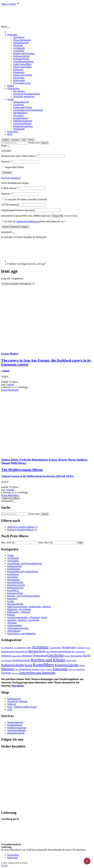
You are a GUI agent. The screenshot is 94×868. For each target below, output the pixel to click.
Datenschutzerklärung (27, 221)
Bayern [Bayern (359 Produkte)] (33, 651)
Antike (10, 555)
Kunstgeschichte (21, 59)
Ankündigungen (21, 43)
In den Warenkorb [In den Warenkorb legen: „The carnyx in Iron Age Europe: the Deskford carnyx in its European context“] (10, 390)
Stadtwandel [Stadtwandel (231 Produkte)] (60, 669)
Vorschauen (19, 37)
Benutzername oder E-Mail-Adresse (19, 156)
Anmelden (7, 173)
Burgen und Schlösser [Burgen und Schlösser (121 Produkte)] (61, 652)
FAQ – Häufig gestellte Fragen (22, 707)
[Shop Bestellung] (18, 284)
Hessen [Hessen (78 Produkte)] (67, 656)
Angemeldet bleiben (14, 167)
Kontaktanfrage (21, 118)
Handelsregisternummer (18, 210)
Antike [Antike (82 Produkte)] (29, 648)
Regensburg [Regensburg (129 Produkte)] (25, 669)
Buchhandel (19, 129)
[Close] (9, 28)
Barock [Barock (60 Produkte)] (88, 648)
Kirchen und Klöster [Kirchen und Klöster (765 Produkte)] (48, 660)
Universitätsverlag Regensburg (28, 110)
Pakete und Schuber (23, 75)
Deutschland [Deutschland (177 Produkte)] (40, 656)
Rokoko (11, 615)
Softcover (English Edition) (20, 530)
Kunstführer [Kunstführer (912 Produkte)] (44, 665)
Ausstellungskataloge (23, 61)
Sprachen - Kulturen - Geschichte (23, 620)
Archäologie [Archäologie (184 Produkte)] (69, 647)
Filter (80, 543)
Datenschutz (13, 855)
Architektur (19, 51)
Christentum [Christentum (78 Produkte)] (80, 652)
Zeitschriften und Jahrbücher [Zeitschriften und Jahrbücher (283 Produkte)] (37, 673)
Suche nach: (34, 143)
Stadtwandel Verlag (23, 107)
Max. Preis (44, 542)
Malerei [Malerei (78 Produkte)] (82, 666)
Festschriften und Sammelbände (23, 572)
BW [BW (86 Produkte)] (73, 652)
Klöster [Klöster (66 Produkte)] (68, 661)
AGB (10, 709)
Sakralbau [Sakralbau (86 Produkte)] (35, 669)
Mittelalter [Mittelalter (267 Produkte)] (8, 669)
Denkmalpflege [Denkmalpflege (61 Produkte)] (16, 656)
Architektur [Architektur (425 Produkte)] (40, 647)
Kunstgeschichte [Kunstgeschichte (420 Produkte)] (67, 665)
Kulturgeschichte (21, 56)
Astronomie (13, 561)
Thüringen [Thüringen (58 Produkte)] (15, 673)
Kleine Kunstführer (22, 67)
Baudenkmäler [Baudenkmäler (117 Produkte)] (8, 652)
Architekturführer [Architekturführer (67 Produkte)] (55, 648)
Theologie (18, 45)
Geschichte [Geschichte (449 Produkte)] (56, 655)
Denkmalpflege (15, 566)
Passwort (6, 162)
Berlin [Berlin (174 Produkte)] (42, 651)
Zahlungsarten (14, 699)
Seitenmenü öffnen (11, 498)
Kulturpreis (13, 132)
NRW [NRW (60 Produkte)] (17, 669)
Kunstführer (13, 590)
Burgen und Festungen (24, 53)
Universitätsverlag (22, 83)
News (10, 134)
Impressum (12, 858)
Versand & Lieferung (17, 701)
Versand (10, 385)
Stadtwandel (19, 80)
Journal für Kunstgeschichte (27, 94)
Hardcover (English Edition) (21, 527)
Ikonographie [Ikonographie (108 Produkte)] (76, 656)
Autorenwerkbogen (22, 123)
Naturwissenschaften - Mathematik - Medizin (29, 607)
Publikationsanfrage (23, 121)
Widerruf (12, 704)
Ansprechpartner (21, 102)
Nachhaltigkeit (20, 113)
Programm (12, 35)
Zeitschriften (13, 88)
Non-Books (19, 78)
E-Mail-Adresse (10, 188)
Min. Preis (6, 542)
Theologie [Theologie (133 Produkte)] (6, 673)
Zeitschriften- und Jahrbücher (21, 634)
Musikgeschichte (15, 604)
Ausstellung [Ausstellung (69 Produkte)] (81, 648)
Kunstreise (18, 70)
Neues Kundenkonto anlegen (15, 227)
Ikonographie (14, 580)
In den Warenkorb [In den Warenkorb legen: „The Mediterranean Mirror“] (10, 495)
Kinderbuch (19, 72)
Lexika (10, 601)
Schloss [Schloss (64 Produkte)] (43, 669)
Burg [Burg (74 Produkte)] (48, 652)
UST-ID (10, 205)
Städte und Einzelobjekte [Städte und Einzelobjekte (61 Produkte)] (76, 669)
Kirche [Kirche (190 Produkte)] (87, 656)
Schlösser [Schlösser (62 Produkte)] (49, 669)
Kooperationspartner (23, 126)
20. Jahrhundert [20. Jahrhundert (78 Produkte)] (20, 648)
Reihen (11, 86)
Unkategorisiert (15, 625)
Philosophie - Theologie (19, 612)
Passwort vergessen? (11, 178)
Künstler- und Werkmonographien (24, 596)
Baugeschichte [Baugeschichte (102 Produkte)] (22, 652)
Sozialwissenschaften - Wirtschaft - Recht (27, 617)
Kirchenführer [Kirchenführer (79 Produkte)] (7, 661)
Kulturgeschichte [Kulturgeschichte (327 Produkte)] (13, 665)
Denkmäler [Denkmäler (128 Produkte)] (27, 656)
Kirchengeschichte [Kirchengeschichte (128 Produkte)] (21, 660)
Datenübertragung (16, 733)
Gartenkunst (13, 574)
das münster (19, 91)
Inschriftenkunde (15, 582)
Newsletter (18, 115)
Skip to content (11, 4)
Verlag (10, 99)
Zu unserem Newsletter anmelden (24, 199)
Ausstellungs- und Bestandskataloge (25, 563)
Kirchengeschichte (16, 585)
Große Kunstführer (22, 64)
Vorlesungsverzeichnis (18, 628)
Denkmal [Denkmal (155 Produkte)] (6, 656)
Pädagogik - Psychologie (19, 609)
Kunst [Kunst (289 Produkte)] (29, 665)
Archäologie (19, 48)
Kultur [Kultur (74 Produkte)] (74, 661)
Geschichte (18, 105)
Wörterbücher (14, 631)
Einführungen (14, 569)
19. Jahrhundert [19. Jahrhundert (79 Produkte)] (7, 648)
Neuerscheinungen (22, 40)
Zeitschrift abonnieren (24, 97)
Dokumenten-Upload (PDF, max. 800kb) (26, 216)
